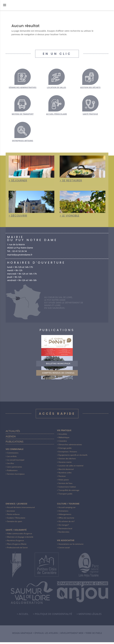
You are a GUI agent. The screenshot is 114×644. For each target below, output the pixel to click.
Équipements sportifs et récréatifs (73, 457)
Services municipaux (16, 476)
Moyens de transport (23, 114)
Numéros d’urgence (16, 542)
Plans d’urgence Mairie (17, 546)
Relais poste (64, 481)
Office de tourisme (66, 520)
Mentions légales (90, 616)
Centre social (64, 549)
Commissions (13, 455)
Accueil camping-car (67, 509)
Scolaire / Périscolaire (16, 520)
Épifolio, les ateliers (46, 635)
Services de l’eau (65, 485)
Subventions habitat (67, 489)
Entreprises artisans (23, 141)
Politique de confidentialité (54, 616)
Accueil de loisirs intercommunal (21, 509)
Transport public (65, 495)
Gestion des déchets (90, 87)
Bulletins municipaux (58, 365)
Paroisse (62, 478)
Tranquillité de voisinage (69, 492)
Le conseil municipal (16, 462)
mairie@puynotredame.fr (20, 255)
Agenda (11, 438)
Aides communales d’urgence (20, 535)
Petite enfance (13, 516)
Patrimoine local (65, 530)
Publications (14, 443)
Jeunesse (11, 513)
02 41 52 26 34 (20, 252)
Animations (63, 513)
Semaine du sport (15, 523)
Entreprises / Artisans (68, 453)
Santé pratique (90, 114)
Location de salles (56, 87)
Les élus (11, 465)
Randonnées (64, 534)
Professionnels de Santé (17, 549)
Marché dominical (66, 471)
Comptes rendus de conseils (58, 375)
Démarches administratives (23, 87)
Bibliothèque (64, 439)
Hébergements (65, 516)
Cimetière (63, 443)
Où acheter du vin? (66, 523)
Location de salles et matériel (71, 467)
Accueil (24, 616)
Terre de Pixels (94, 635)
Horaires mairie (65, 464)
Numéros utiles (65, 474)
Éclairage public (65, 450)
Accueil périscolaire (57, 114)
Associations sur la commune (71, 546)
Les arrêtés (12, 458)
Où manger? (64, 527)
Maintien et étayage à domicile (20, 539)
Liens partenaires (15, 469)
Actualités (13, 433)
